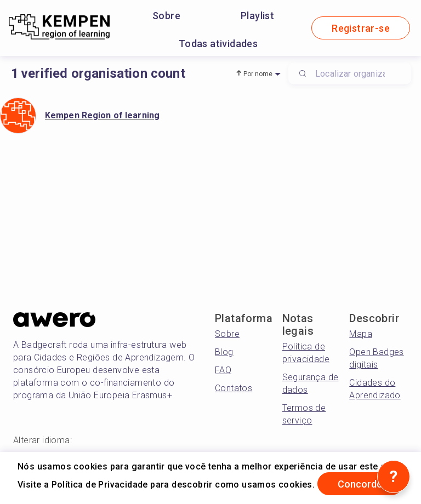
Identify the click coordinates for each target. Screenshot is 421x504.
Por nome (258, 74)
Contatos (234, 388)
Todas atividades (218, 44)
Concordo (360, 484)
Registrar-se (361, 28)
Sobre (166, 16)
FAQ (223, 370)
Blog (224, 352)
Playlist (257, 16)
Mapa (361, 334)
